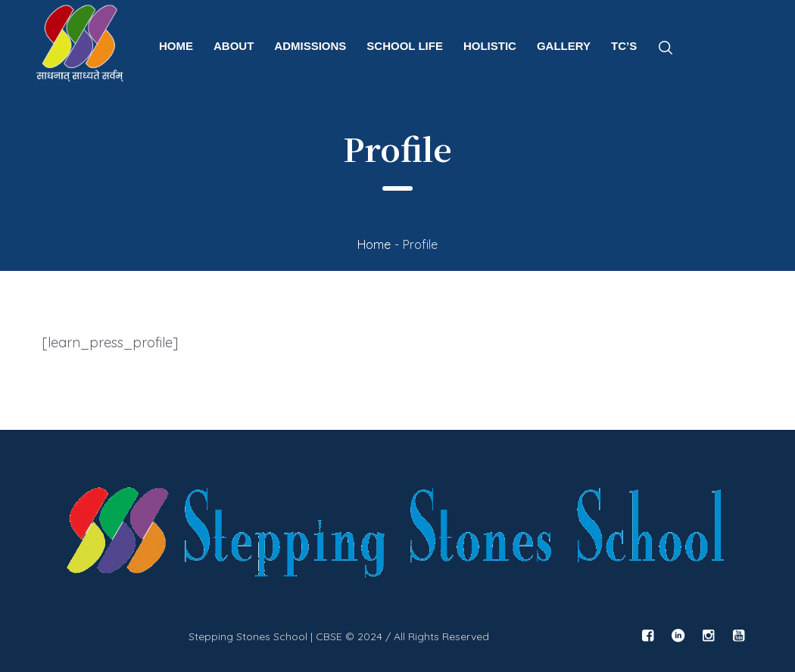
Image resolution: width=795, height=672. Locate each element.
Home (374, 244)
